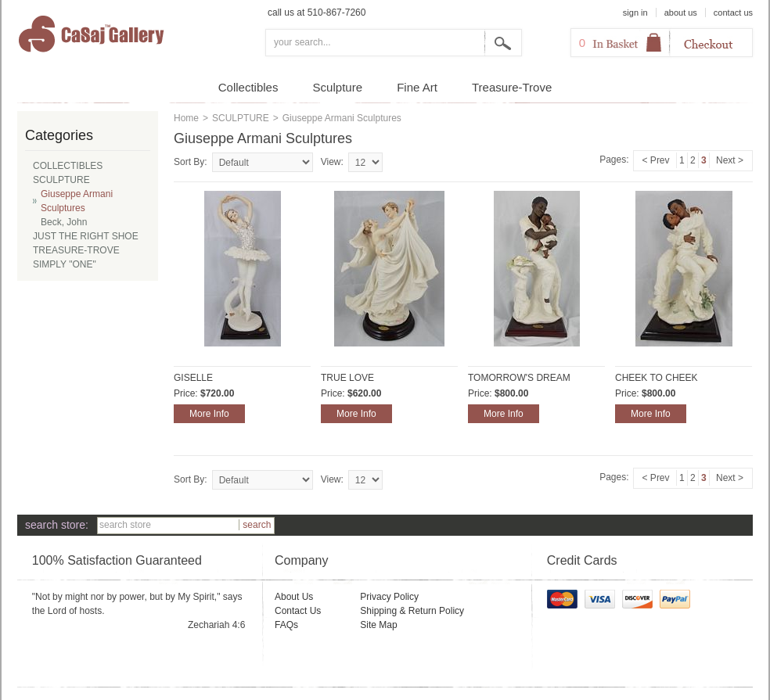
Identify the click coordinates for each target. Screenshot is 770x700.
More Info (209, 414)
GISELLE (193, 378)
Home (186, 118)
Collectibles (248, 87)
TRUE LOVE (347, 378)
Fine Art (417, 87)
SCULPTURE (241, 118)
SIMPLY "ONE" (65, 264)
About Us (294, 597)
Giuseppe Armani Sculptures (77, 201)
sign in (635, 13)
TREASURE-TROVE (76, 250)
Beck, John (64, 222)
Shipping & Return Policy (412, 611)
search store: (57, 525)
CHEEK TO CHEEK (657, 378)
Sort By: (191, 162)
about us (681, 13)
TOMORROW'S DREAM (519, 378)
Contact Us (298, 611)
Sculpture (338, 87)
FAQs (286, 625)
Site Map (378, 625)
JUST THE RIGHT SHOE (86, 236)
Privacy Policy (389, 597)
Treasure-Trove (512, 87)
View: (332, 162)
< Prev (656, 160)
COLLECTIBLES (68, 166)
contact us (733, 13)
